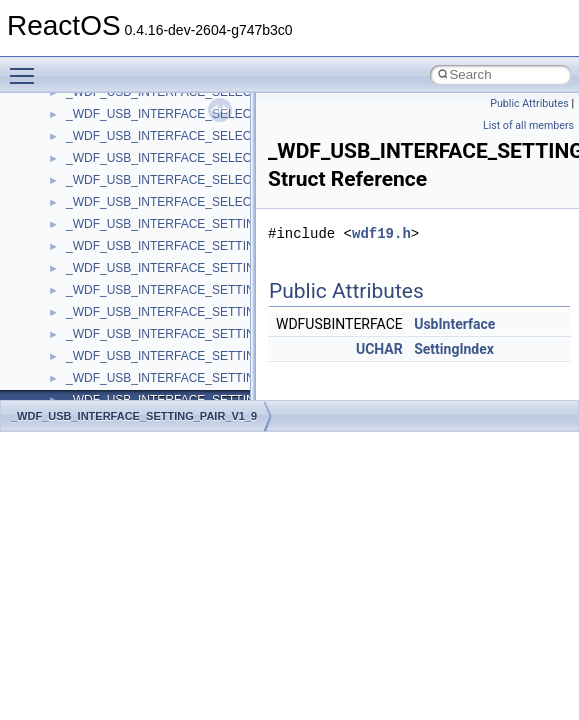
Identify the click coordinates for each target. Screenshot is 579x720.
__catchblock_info (114, 101)
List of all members (528, 125)
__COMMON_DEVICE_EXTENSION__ (171, 255)
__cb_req (91, 123)
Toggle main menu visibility (27, 67)
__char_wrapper (109, 189)
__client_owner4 (109, 211)
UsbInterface (454, 324)
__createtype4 (104, 321)
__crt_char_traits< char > (132, 365)
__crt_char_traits (110, 343)
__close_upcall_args (120, 233)
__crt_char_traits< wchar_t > (142, 387)
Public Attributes (529, 103)
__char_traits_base (117, 167)
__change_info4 (108, 145)
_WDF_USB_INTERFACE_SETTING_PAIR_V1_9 (134, 416)
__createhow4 (103, 299)
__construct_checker (121, 277)
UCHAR (379, 349)
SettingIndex (454, 349)
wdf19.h (381, 233)
